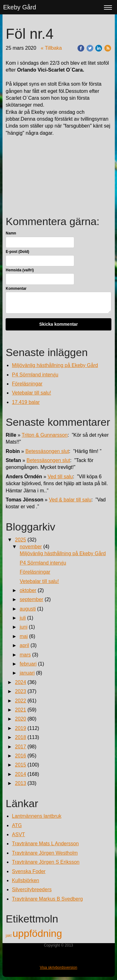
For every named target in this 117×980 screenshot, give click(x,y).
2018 (21, 737)
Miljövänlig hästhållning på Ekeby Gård (55, 365)
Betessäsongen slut (47, 451)
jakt (9, 936)
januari (27, 673)
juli (23, 618)
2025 (21, 540)
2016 (21, 756)
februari (28, 664)
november (31, 547)
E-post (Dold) (17, 252)
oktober (28, 590)
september (32, 599)
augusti (28, 609)
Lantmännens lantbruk (37, 816)
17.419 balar (26, 402)
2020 (21, 719)
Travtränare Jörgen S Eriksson (46, 862)
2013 (21, 783)
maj (24, 636)
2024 (21, 682)
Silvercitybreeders (32, 890)
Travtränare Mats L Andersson (45, 844)
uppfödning (37, 933)
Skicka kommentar (59, 324)
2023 (21, 691)
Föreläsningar (27, 384)
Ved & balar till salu (70, 500)
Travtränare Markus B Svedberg (47, 899)
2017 (21, 747)
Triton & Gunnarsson (45, 435)
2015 (21, 765)
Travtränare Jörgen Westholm (45, 853)
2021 (21, 710)
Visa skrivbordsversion (59, 967)
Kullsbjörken (25, 880)
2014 (21, 774)
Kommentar (16, 289)
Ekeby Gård (20, 7)
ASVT (18, 834)
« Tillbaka (51, 48)
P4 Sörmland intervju (35, 375)
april (24, 645)
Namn (11, 233)
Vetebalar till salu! (31, 393)
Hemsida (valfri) (20, 270)
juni (24, 627)
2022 (21, 701)
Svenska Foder (29, 871)
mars (25, 655)
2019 (21, 728)
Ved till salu (60, 477)
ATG (17, 825)
